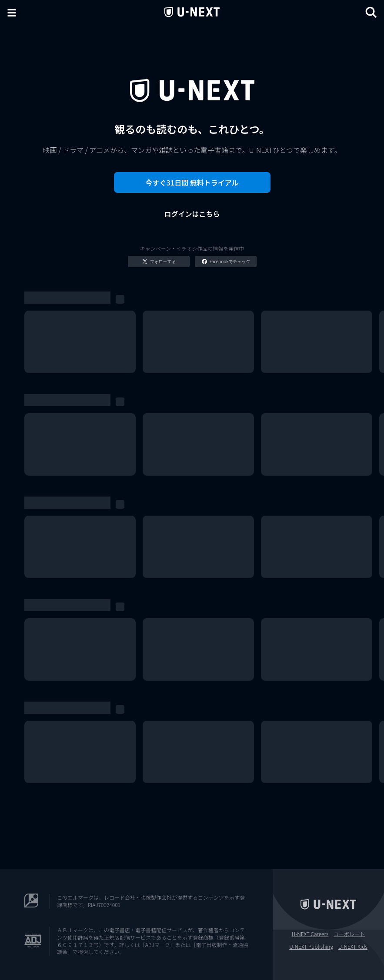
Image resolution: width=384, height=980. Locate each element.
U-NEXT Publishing (311, 947)
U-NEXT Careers (310, 934)
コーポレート (349, 934)
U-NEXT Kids (353, 947)
